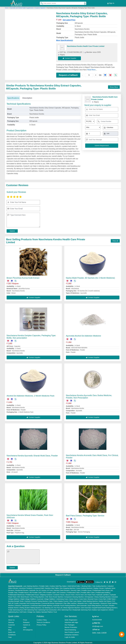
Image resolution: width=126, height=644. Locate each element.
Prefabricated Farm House (101, 590)
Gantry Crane (74, 599)
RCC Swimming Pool (65, 609)
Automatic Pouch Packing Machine (64, 605)
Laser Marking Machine (30, 586)
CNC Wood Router (23, 596)
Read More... (92, 69)
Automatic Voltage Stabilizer (46, 599)
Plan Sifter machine (70, 603)
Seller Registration (71, 619)
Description (27, 98)
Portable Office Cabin (88, 592)
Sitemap (11, 622)
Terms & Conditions (43, 622)
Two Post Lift (58, 607)
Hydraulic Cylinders (103, 594)
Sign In (111, 3)
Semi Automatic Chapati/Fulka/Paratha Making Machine (99, 607)
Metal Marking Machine (90, 601)
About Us (11, 619)
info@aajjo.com (98, 626)
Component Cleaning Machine (74, 596)
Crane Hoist (83, 599)
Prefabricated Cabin (73, 592)
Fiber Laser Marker (76, 601)
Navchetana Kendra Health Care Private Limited (86, 46)
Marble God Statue (105, 601)
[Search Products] (41, 3)
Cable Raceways (94, 603)
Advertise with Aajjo (71, 622)
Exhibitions (12, 634)
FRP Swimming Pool (31, 609)
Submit (12, 231)
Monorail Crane (93, 599)
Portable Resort (23, 592)
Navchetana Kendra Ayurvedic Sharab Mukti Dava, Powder (32, 455)
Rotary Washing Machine (103, 596)
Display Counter (99, 588)
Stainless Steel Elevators (62, 590)
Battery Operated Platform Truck (47, 612)
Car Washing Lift (47, 607)
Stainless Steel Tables (52, 588)
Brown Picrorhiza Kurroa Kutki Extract (23, 277)
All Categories (28, 629)
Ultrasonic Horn (82, 603)
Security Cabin (76, 590)
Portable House (86, 590)
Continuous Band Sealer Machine (41, 605)
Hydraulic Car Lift (35, 590)
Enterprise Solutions (71, 634)
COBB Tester (111, 599)
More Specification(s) (65, 40)
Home (7, 8)
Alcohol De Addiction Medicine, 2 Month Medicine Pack (30, 395)
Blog (10, 629)
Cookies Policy (42, 619)
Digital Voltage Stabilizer (28, 599)
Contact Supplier (70, 58)
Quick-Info (12, 632)
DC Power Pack (90, 594)
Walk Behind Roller (74, 586)
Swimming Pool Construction (48, 609)
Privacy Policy (41, 624)
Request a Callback (68, 75)
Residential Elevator (22, 590)
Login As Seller (70, 637)
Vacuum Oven (70, 594)
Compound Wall (39, 588)
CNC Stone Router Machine (54, 596)
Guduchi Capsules (40, 8)
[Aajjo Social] (105, 582)
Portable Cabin (44, 586)
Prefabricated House (32, 594)
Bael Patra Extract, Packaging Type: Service (85, 515)
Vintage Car (31, 612)
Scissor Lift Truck (47, 590)
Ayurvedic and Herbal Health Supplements (22, 8)
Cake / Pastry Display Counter (59, 601)
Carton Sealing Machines (84, 588)
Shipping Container (46, 594)
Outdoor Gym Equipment (100, 609)
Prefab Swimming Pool (16, 609)
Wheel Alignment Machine (72, 607)
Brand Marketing (70, 629)
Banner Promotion (71, 627)
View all (115, 241)
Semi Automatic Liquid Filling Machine (89, 605)
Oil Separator (89, 596)
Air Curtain (15, 603)
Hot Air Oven (80, 594)
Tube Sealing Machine (99, 586)
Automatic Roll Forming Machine (30, 603)
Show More (114, 87)
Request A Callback (63, 575)
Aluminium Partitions (26, 588)
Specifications (13, 98)
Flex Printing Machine (37, 596)
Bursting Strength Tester (16, 601)
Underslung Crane (62, 599)
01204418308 (97, 619)
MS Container (61, 592)
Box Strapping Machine (68, 588)
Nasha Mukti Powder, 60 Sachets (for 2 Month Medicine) (90, 277)
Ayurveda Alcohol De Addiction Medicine (83, 335)
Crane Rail (102, 599)
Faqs (10, 637)
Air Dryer (105, 605)
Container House (59, 594)
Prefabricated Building (103, 592)
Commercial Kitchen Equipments (52, 603)
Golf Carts (23, 612)
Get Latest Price (69, 20)
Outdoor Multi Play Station (58, 586)
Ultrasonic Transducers (22, 605)
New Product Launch (72, 632)
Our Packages (69, 624)
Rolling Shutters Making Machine (30, 607)
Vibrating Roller (86, 586)
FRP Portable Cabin (49, 592)
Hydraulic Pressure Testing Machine (36, 601)
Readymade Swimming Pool (82, 609)
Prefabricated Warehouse (16, 594)
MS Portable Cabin (36, 592)
